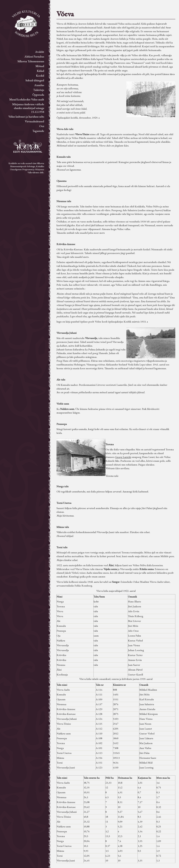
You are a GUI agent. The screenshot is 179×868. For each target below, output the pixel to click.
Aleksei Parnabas (34, 56)
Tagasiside (38, 131)
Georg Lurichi (123, 457)
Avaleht (40, 52)
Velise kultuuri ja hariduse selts (26, 117)
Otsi (42, 126)
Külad (40, 71)
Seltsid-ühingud (35, 80)
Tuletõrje (39, 90)
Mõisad (40, 66)
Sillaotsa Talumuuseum (31, 61)
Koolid (40, 76)
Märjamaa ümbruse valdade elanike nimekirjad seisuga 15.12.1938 (28, 108)
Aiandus (39, 85)
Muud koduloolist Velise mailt (27, 99)
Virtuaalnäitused (34, 121)
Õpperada (38, 95)
